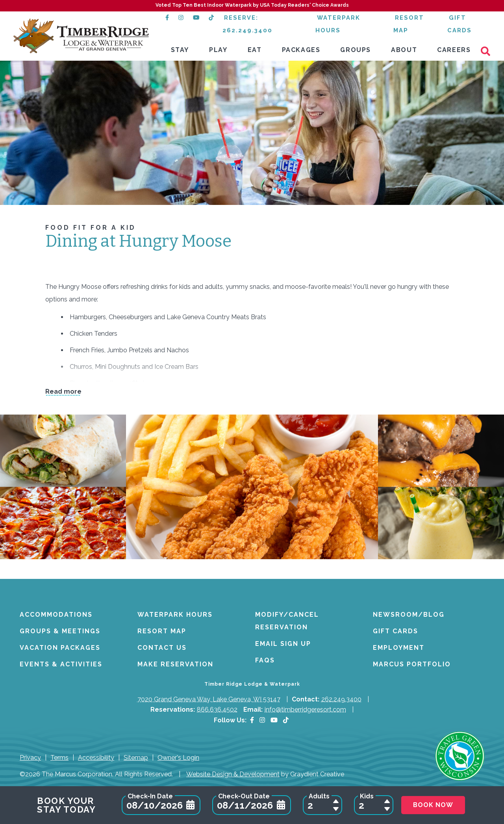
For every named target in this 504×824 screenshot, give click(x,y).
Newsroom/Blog (409, 615)
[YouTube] (274, 720)
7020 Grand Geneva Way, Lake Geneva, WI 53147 (209, 699)
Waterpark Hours (175, 615)
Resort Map (162, 631)
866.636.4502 (217, 710)
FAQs (265, 660)
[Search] (488, 50)
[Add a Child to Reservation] (387, 801)
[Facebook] (252, 720)
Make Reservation (175, 664)
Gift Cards (396, 631)
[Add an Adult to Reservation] (336, 801)
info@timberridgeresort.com (305, 710)
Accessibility (96, 758)
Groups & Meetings (60, 631)
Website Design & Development (233, 774)
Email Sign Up (283, 644)
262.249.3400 (341, 699)
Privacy (30, 758)
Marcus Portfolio (412, 664)
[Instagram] (262, 720)
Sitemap (136, 758)
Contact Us (162, 648)
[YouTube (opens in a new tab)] (196, 18)
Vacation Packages (60, 648)
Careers (454, 50)
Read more (63, 392)
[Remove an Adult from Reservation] (336, 809)
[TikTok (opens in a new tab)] (212, 18)
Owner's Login (178, 758)
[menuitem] (180, 50)
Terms (59, 758)
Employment (399, 648)
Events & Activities (61, 664)
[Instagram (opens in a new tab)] (181, 18)
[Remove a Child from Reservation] (387, 809)
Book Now (433, 805)
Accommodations (56, 615)
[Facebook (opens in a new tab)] (167, 18)
